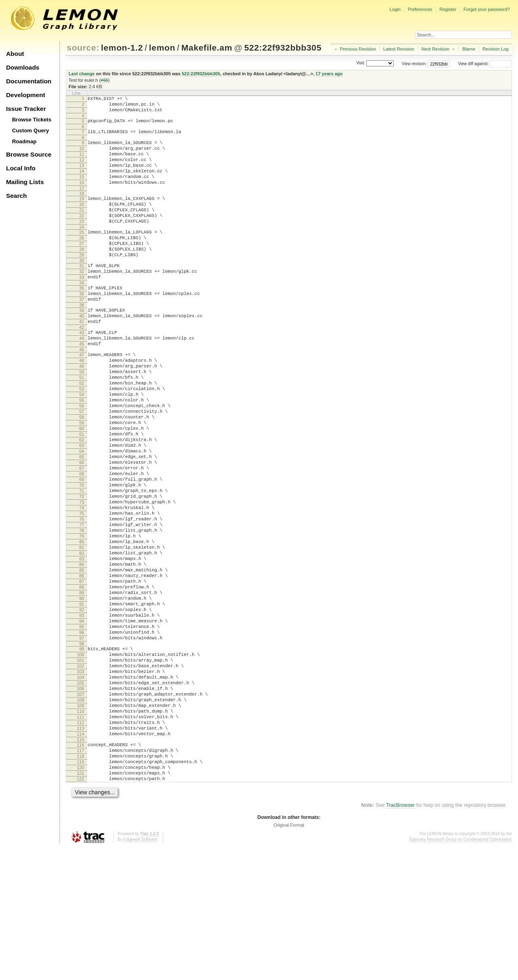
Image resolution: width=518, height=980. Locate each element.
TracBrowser (400, 938)
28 (82, 275)
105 (81, 795)
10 (82, 156)
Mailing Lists (25, 182)
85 (82, 659)
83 (82, 645)
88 (82, 679)
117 (81, 876)
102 (81, 774)
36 (82, 327)
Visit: (361, 63)
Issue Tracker (26, 109)
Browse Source (29, 154)
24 (82, 249)
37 (82, 333)
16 (82, 197)
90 (82, 693)
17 (82, 204)
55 (82, 452)
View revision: (414, 64)
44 (82, 378)
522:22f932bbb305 (283, 48)
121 (81, 903)
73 (82, 576)
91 (82, 700)
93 (82, 714)
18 (82, 209)
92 (82, 707)
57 (82, 466)
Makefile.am (207, 48)
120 (81, 896)
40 (82, 352)
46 (82, 392)
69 (82, 549)
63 (82, 507)
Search (16, 196)
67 (82, 535)
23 (82, 242)
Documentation (29, 81)
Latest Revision (399, 49)
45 (82, 385)
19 (82, 214)
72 (82, 569)
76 (82, 597)
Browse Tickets (32, 120)
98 (82, 748)
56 (82, 459)
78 (82, 611)
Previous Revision (358, 49)
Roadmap (24, 141)
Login (395, 9)
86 (82, 666)
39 (82, 346)
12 (82, 170)
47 (82, 397)
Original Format (289, 957)
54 (82, 445)
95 (82, 728)
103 (81, 781)
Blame (469, 49)
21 (82, 228)
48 (82, 404)
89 (82, 686)
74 (82, 583)
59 (82, 480)
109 (81, 822)
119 (81, 889)
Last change (82, 74)
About (15, 54)
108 (81, 815)
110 (81, 829)
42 (82, 366)
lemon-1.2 (122, 48)
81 (82, 631)
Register (448, 9)
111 (81, 836)
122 (81, 910)
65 (82, 521)
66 (82, 528)
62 (82, 501)
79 (82, 617)
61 (82, 494)
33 (82, 308)
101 (81, 767)
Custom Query (31, 130)
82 (82, 638)
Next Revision (435, 49)
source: (83, 48)
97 (82, 741)
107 (81, 808)
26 (82, 261)
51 (82, 425)
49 (82, 411)
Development (26, 95)
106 (81, 802)
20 (82, 221)
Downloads (23, 67)
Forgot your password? (486, 9)
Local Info (21, 168)
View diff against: (485, 64)
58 (82, 473)
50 (82, 418)
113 (81, 850)
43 (82, 371)
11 (82, 163)
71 (82, 562)
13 (82, 176)
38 (82, 340)
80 (82, 624)
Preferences (420, 9)
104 (81, 788)
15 (82, 190)
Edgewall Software (140, 972)
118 (81, 882)
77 (82, 604)
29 (82, 282)
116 (81, 869)
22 (82, 235)
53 (82, 439)
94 (82, 721)
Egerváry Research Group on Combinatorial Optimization (461, 972)
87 (82, 672)
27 (82, 268)
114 (81, 857)
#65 (104, 80)
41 (82, 359)
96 (82, 734)
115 (81, 863)
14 (82, 183)
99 (82, 753)
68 (82, 542)
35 (82, 320)
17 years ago (329, 74)
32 (82, 301)
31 (82, 294)
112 (81, 843)
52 (82, 432)
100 (81, 760)
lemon (162, 48)
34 (82, 314)
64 (82, 514)
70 (82, 556)
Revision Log (496, 49)
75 (82, 590)
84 (82, 652)
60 (82, 487)
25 (82, 254)
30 (82, 288)
